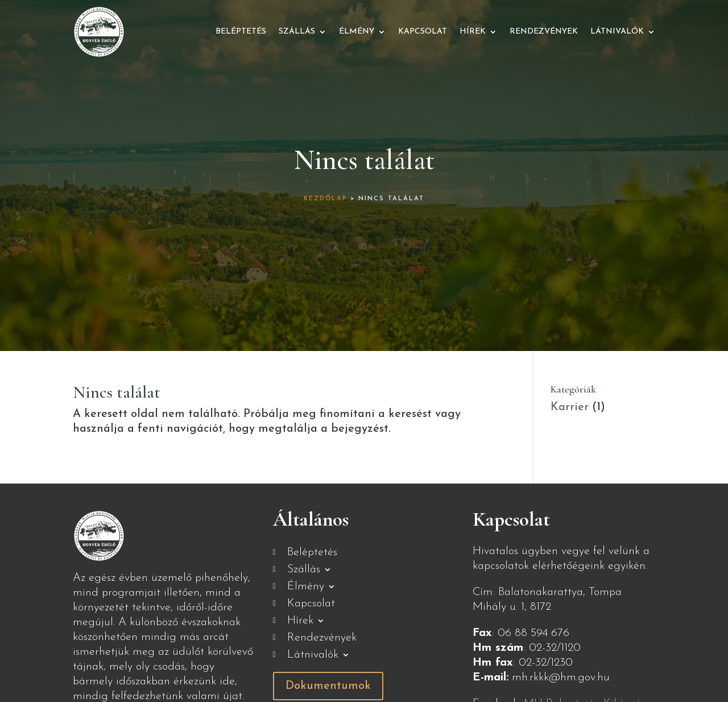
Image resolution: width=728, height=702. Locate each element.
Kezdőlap (325, 199)
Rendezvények (544, 32)
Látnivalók (617, 32)
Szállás (297, 32)
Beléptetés (241, 32)
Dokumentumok (328, 686)
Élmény (357, 32)
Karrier (570, 407)
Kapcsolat (423, 32)
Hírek (473, 32)
